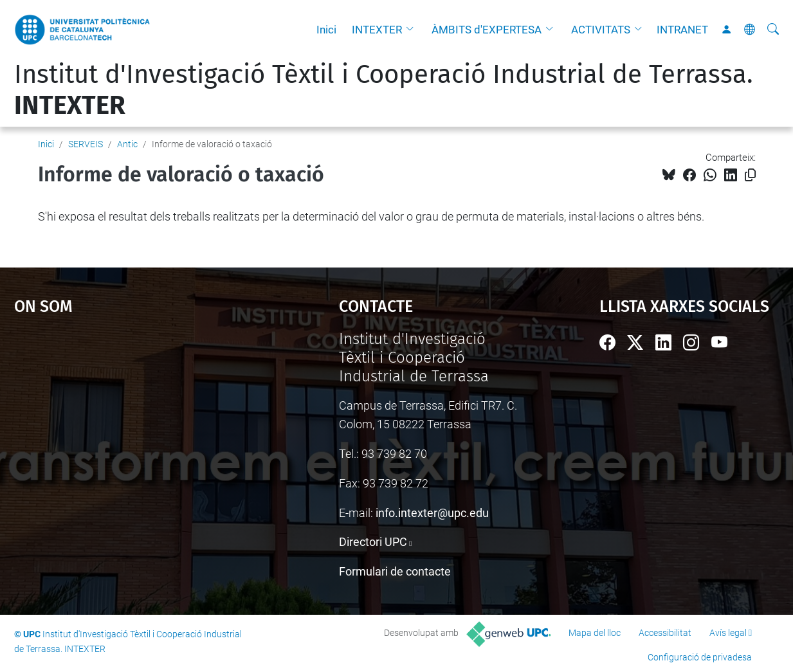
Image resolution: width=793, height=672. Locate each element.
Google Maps (137, 426)
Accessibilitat (665, 633)
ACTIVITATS (601, 30)
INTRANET (682, 30)
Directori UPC (373, 542)
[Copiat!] (750, 175)
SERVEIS (86, 144)
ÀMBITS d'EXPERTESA (487, 30)
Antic (127, 144)
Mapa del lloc (595, 633)
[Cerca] (773, 30)
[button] (413, 30)
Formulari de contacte (395, 571)
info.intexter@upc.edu (432, 513)
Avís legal (728, 633)
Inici (326, 30)
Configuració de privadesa (700, 657)
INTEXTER (377, 30)
